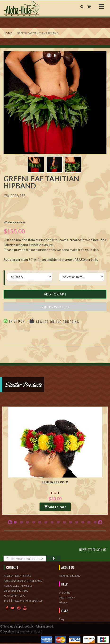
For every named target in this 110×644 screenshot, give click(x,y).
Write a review (14, 222)
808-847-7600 (20, 591)
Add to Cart (55, 294)
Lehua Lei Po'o (55, 482)
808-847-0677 (17, 596)
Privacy (63, 602)
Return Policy (67, 597)
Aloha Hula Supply (69, 576)
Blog (61, 619)
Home (8, 33)
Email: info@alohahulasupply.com (23, 600)
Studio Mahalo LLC (31, 631)
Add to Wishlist (55, 307)
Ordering (64, 592)
